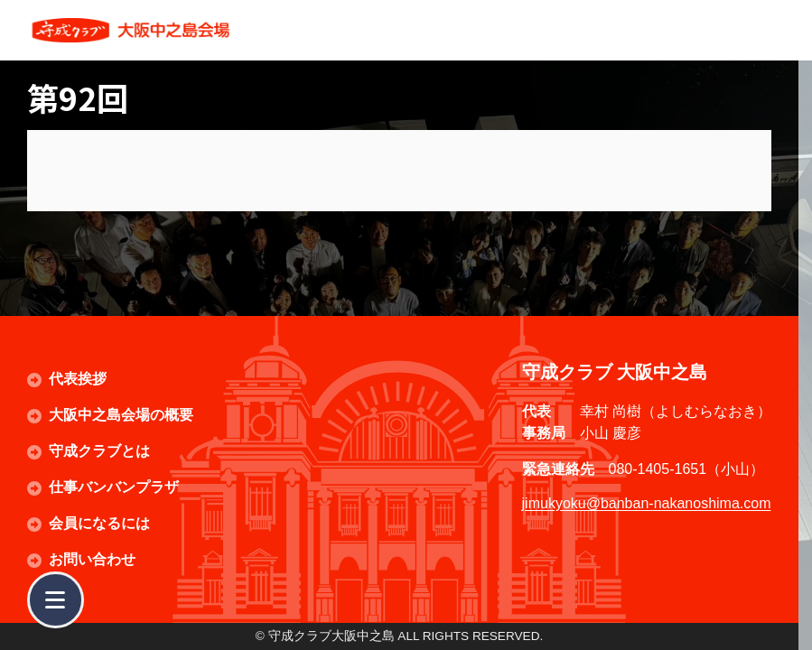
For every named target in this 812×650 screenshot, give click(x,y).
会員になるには (99, 523)
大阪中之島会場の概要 (121, 415)
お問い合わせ (92, 559)
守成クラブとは (99, 451)
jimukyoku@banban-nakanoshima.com (647, 503)
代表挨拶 (78, 379)
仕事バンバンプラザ (114, 487)
